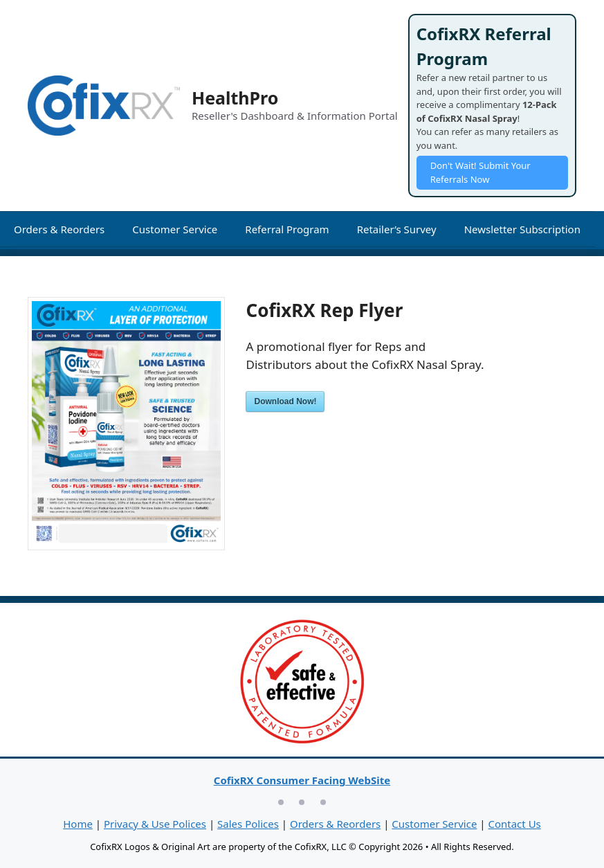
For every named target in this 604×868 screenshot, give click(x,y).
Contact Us (514, 824)
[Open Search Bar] (19, 268)
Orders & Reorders (59, 229)
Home (78, 824)
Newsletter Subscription (522, 229)
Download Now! (285, 401)
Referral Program (287, 229)
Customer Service (175, 229)
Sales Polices (248, 824)
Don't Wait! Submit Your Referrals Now (481, 172)
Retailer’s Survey (397, 229)
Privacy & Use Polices (155, 824)
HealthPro (235, 98)
